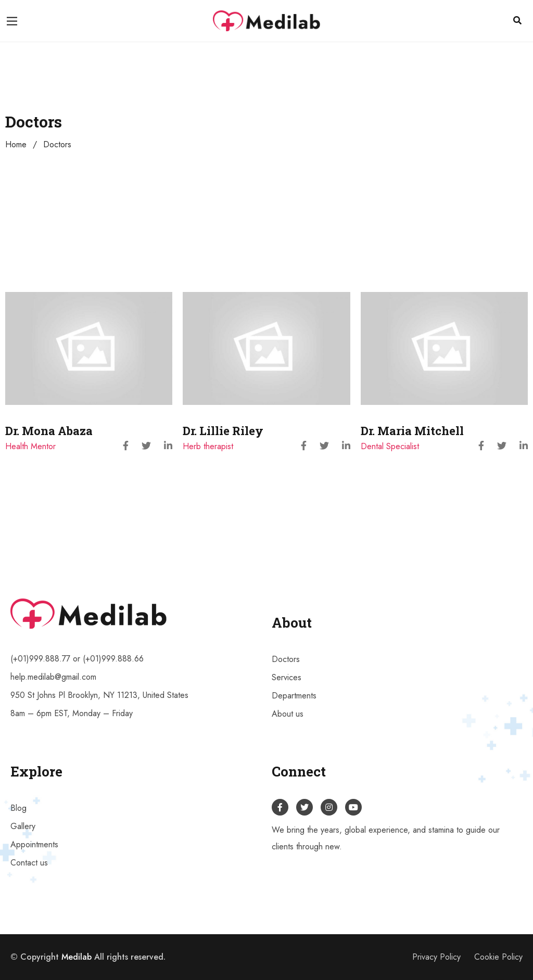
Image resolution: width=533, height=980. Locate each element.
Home (16, 144)
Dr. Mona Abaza (49, 431)
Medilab (77, 957)
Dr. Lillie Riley (223, 431)
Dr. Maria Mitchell (412, 431)
